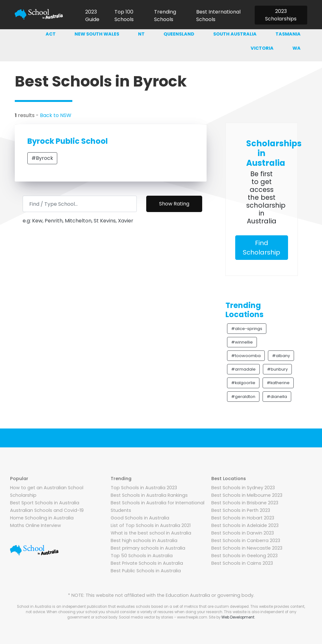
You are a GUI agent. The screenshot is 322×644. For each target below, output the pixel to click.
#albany (281, 356)
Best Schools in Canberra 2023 (246, 540)
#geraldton (243, 397)
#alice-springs (247, 329)
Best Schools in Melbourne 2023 (247, 495)
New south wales (97, 34)
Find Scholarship (261, 248)
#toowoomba (246, 356)
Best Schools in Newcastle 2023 (247, 548)
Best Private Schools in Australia (147, 563)
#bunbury (277, 369)
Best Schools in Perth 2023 (241, 510)
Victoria (262, 48)
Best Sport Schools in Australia (45, 503)
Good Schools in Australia (140, 518)
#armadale (243, 369)
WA (297, 48)
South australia (235, 34)
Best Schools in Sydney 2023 (243, 488)
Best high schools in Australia (144, 540)
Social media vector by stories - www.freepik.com (163, 617)
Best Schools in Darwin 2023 (243, 533)
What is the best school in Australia (151, 533)
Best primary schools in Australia (148, 548)
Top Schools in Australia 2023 (144, 488)
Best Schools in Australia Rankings (149, 495)
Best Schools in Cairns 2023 (242, 563)
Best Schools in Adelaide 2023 (245, 525)
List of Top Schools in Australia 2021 (151, 525)
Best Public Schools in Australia (146, 571)
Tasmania (288, 34)
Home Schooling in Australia (42, 518)
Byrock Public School (68, 141)
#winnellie (242, 342)
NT (141, 34)
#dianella (277, 397)
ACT (51, 34)
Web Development (238, 617)
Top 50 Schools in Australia (142, 556)
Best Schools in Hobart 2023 (243, 518)
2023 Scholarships (281, 15)
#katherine (278, 383)
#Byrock (42, 158)
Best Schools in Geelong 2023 (244, 556)
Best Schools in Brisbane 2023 (245, 503)
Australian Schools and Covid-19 (47, 510)
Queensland (179, 34)
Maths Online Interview (36, 525)
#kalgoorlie (243, 383)
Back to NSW (56, 115)
